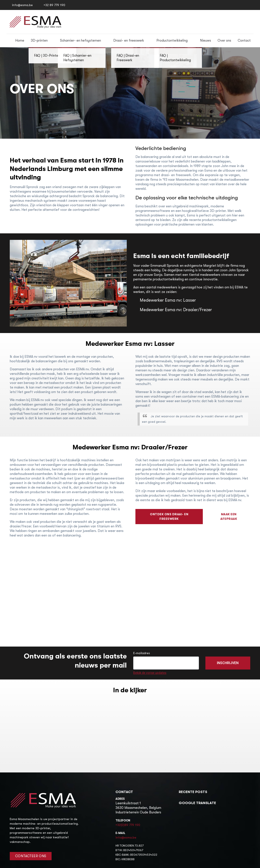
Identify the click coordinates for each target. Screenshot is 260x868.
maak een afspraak (229, 516)
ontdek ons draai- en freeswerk (169, 516)
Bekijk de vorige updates (150, 673)
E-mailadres (142, 653)
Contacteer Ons (31, 856)
